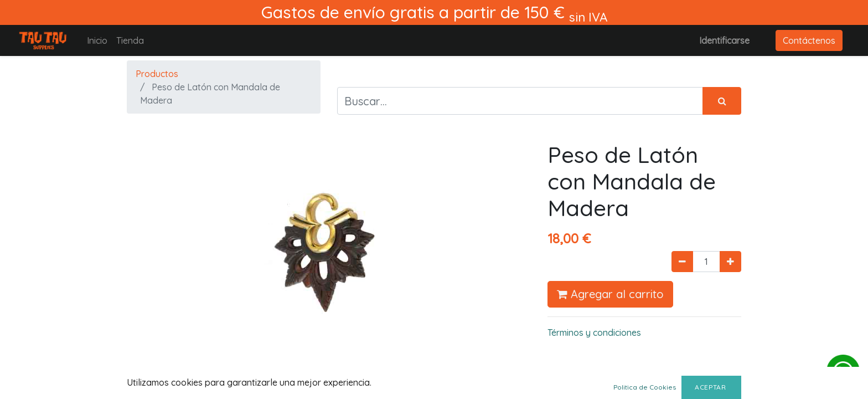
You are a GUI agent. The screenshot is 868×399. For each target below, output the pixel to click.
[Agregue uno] (730, 262)
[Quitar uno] (682, 262)
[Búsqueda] (722, 101)
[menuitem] (97, 40)
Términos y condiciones (594, 332)
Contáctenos (809, 40)
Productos (157, 74)
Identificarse (724, 40)
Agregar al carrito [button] (610, 294)
